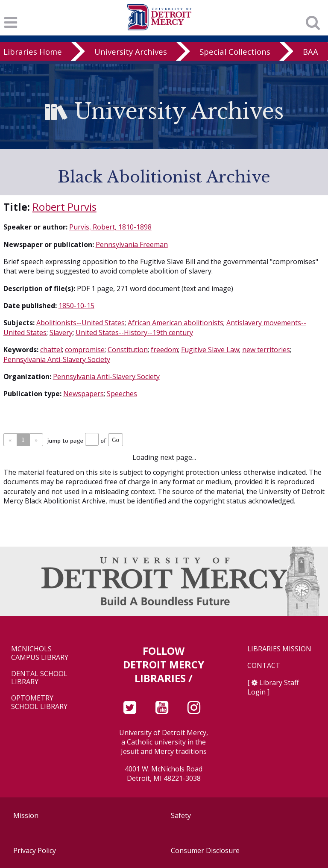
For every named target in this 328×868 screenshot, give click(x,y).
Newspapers (83, 394)
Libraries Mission (279, 649)
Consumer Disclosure (205, 850)
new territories (266, 350)
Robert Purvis (64, 207)
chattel (51, 350)
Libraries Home (33, 51)
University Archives (131, 51)
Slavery (61, 332)
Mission (26, 815)
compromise (85, 350)
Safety (181, 815)
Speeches (122, 394)
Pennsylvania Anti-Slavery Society (57, 359)
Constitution (128, 350)
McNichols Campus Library (40, 653)
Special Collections (235, 51)
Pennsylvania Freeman (132, 244)
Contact (264, 666)
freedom (164, 350)
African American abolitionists (176, 323)
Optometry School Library (39, 702)
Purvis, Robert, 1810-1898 (110, 227)
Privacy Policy (35, 850)
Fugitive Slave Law (210, 350)
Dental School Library (39, 678)
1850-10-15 (76, 306)
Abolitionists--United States (81, 323)
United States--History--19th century (134, 332)
